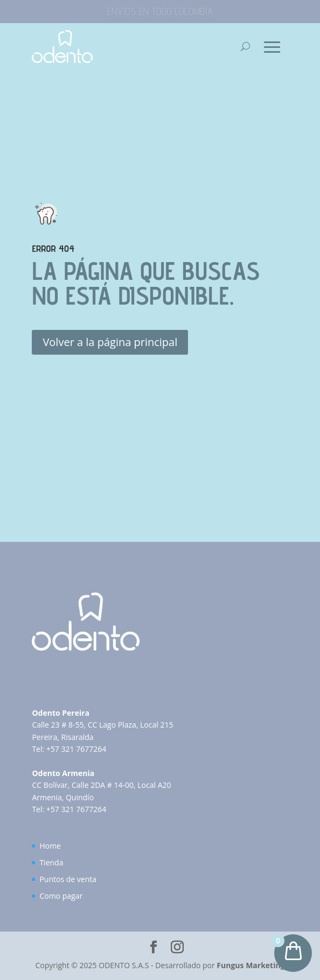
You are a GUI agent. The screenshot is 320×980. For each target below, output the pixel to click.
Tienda (51, 862)
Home (50, 846)
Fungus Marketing (251, 965)
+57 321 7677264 (76, 749)
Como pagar (61, 896)
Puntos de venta (68, 879)
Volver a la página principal (110, 342)
